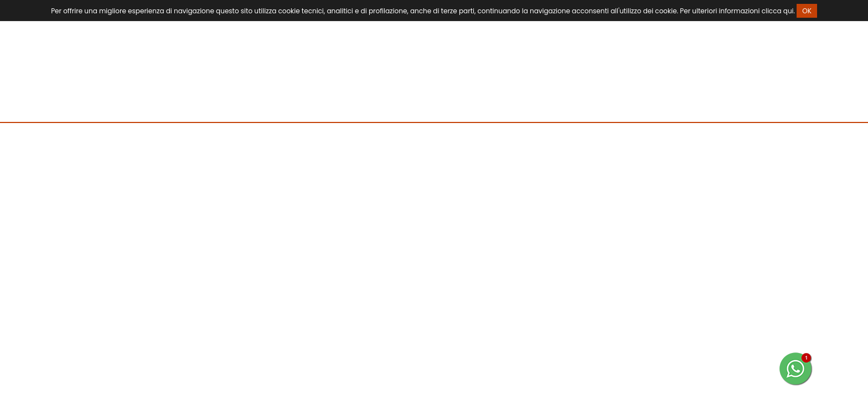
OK (807, 11)
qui (789, 11)
